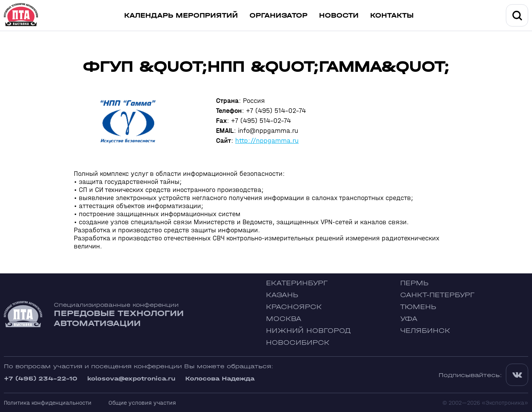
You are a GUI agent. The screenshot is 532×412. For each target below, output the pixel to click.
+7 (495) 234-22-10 (41, 378)
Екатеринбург (297, 283)
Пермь (414, 283)
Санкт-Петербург (437, 295)
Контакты (392, 16)
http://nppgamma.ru (267, 141)
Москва (284, 319)
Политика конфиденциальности (48, 403)
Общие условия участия (142, 403)
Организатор (278, 16)
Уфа (409, 319)
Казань (282, 295)
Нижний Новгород (308, 331)
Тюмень (418, 307)
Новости (339, 16)
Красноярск (294, 307)
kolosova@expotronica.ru (131, 378)
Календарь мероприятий (181, 16)
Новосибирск (298, 343)
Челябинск (425, 331)
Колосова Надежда (220, 378)
